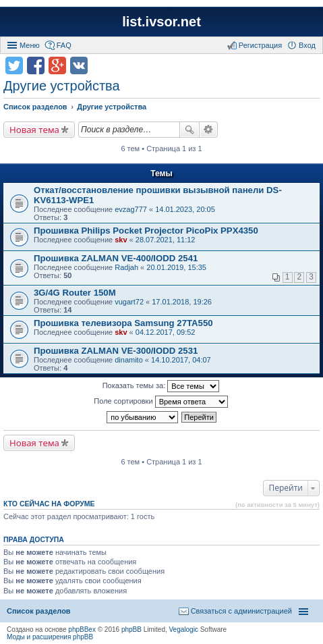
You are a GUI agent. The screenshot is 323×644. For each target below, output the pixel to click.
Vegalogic (184, 629)
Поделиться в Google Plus (57, 65)
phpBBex (82, 629)
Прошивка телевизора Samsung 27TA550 (123, 323)
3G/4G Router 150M (75, 293)
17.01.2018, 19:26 (182, 302)
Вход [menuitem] (307, 45)
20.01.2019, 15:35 (176, 267)
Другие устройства (62, 86)
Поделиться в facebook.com (36, 65)
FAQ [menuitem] (64, 45)
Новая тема (34, 130)
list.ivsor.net (161, 22)
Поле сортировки (160, 402)
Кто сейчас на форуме (49, 504)
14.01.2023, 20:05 (185, 209)
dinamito (129, 360)
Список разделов (39, 611)
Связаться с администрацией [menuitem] (241, 611)
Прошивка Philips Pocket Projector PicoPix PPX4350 (146, 231)
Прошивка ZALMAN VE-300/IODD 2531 (116, 351)
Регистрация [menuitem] (260, 45)
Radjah (126, 267)
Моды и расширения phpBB (50, 637)
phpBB (131, 629)
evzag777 (131, 209)
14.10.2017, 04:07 (181, 360)
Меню (30, 45)
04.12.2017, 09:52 (166, 332)
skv (121, 240)
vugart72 (129, 302)
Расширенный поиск (209, 130)
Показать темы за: (161, 386)
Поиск (189, 130)
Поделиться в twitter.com (14, 65)
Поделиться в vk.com (79, 65)
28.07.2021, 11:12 (166, 240)
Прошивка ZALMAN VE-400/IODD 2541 (116, 258)
